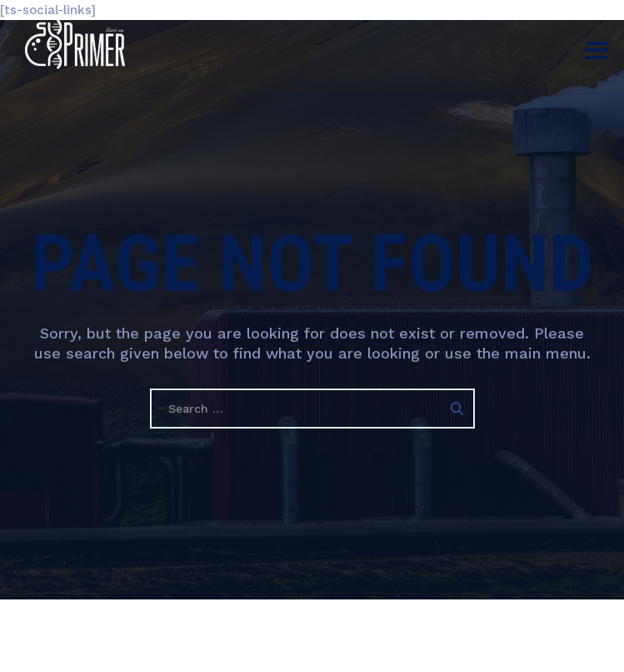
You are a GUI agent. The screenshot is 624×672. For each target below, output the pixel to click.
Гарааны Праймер (275, 646)
